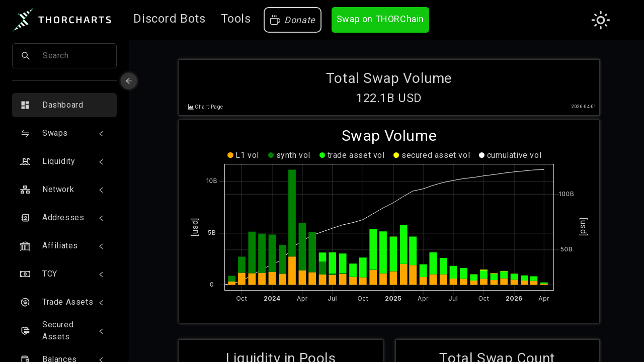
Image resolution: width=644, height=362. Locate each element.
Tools (236, 19)
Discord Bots (169, 19)
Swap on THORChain (380, 19)
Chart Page (209, 103)
